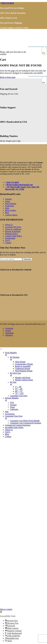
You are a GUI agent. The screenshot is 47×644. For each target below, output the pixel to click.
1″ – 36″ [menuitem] (18, 387)
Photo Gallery (11, 210)
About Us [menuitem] (9, 430)
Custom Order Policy (14, 236)
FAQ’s (8, 240)
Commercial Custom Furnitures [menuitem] (18, 425)
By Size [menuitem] (29, 383)
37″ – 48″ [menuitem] (19, 389)
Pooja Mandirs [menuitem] (26, 354)
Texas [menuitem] (12, 407)
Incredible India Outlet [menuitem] (14, 427)
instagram (9, 333)
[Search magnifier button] (44, 53)
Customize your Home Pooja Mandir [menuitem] (25, 421)
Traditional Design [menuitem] (23, 369)
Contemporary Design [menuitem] (24, 364)
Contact (8, 243)
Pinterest (9, 335)
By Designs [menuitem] (29, 358)
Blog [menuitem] (7, 434)
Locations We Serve (13, 227)
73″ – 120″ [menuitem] (19, 393)
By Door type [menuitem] (29, 374)
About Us (9, 225)
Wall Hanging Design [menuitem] (24, 371)
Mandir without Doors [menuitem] (24, 380)
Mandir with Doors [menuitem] (23, 378)
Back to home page (8, 77)
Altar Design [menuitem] (20, 362)
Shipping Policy (11, 234)
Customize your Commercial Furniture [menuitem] (26, 423)
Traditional (9, 206)
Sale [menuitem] (7, 412)
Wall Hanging (11, 204)
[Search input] (44, 49)
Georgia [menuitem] (13, 405)
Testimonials (10, 238)
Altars (7, 201)
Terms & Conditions (13, 229)
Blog (7, 213)
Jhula (7, 208)
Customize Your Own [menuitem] (26, 417)
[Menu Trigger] (1, 349)
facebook (9, 328)
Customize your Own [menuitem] (19, 396)
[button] (1, 612)
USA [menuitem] (12, 403)
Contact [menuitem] (8, 437)
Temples (8, 199)
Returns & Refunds (13, 231)
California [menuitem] (14, 409)
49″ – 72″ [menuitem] (19, 391)
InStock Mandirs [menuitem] (26, 399)
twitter (8, 331)
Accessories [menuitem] (10, 414)
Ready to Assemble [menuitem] (23, 366)
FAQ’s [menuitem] (8, 432)
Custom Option (11, 215)
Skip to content (6, 609)
